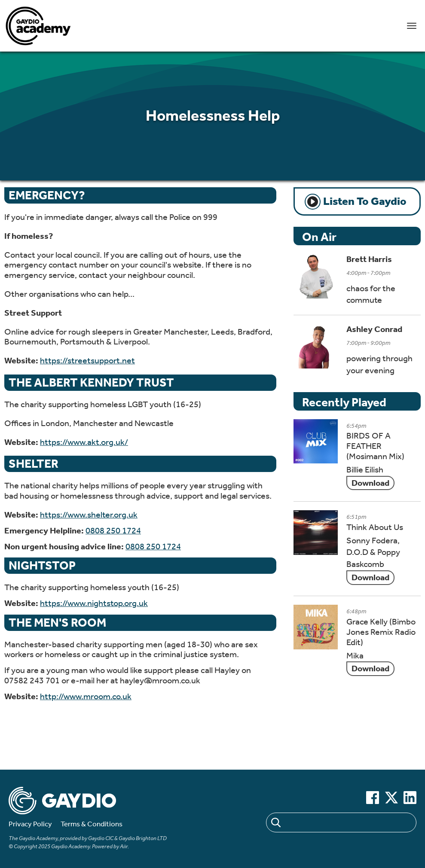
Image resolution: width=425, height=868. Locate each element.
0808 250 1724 (113, 531)
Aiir (124, 846)
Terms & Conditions (92, 824)
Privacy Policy (30, 824)
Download (370, 483)
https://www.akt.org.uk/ (84, 442)
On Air (319, 237)
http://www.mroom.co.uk (86, 696)
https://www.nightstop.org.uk (94, 603)
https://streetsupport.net (87, 361)
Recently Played (344, 402)
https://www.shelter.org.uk (89, 515)
